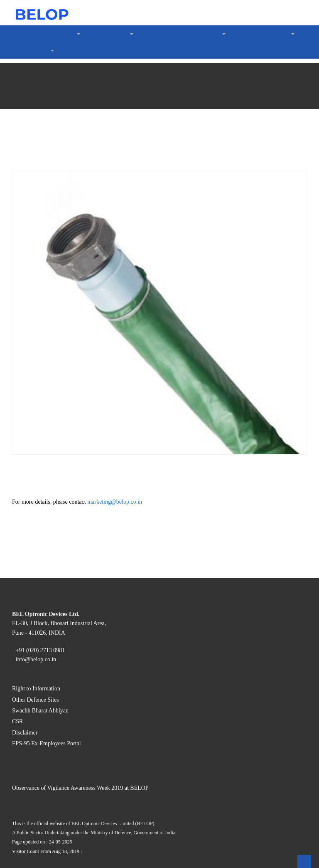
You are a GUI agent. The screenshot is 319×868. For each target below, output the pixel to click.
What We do (36, 66)
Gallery (47, 326)
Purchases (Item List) (65, 364)
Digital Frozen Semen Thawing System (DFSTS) (119, 147)
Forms (45, 274)
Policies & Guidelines (66, 311)
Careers (30, 379)
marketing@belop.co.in (121, 503)
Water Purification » (63, 203)
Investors (32, 251)
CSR (43, 51)
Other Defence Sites (47, 657)
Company (49, 36)
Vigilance (33, 296)
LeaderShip (35, 244)
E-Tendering (53, 356)
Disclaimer (34, 679)
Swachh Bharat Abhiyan (52, 664)
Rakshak (65, 236)
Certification (53, 43)
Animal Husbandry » (64, 114)
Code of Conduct (59, 58)
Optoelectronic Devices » (70, 73)
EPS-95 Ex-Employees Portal (59, 687)
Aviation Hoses (74, 196)
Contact (30, 386)
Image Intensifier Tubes (85, 107)
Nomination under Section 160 (77, 281)
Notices (47, 266)
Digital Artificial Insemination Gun (100, 155)
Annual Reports (58, 259)
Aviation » (50, 162)
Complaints (52, 319)
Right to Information (47, 649)
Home (28, 21)
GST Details (53, 349)
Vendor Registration (63, 341)
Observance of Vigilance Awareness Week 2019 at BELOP (98, 735)
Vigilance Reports (60, 371)
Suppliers (32, 334)
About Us (33, 28)
